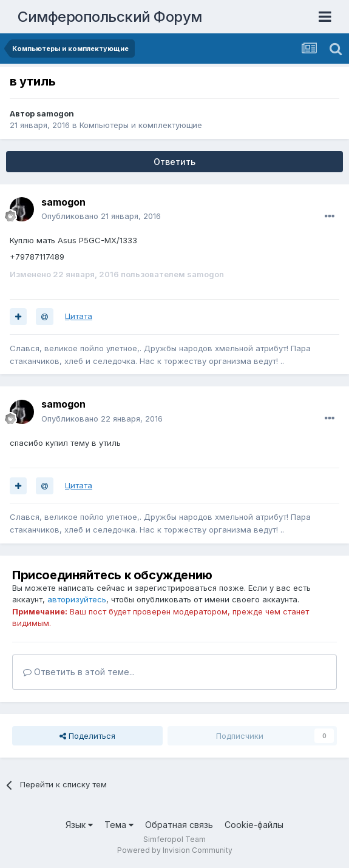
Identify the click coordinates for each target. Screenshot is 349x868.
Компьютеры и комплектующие (141, 125)
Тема (119, 825)
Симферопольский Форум (110, 17)
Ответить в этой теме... (79, 672)
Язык (79, 825)
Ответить (174, 162)
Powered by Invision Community (175, 850)
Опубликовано (101, 216)
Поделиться (87, 736)
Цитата (79, 316)
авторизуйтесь (77, 599)
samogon (55, 113)
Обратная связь (179, 825)
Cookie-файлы (254, 825)
